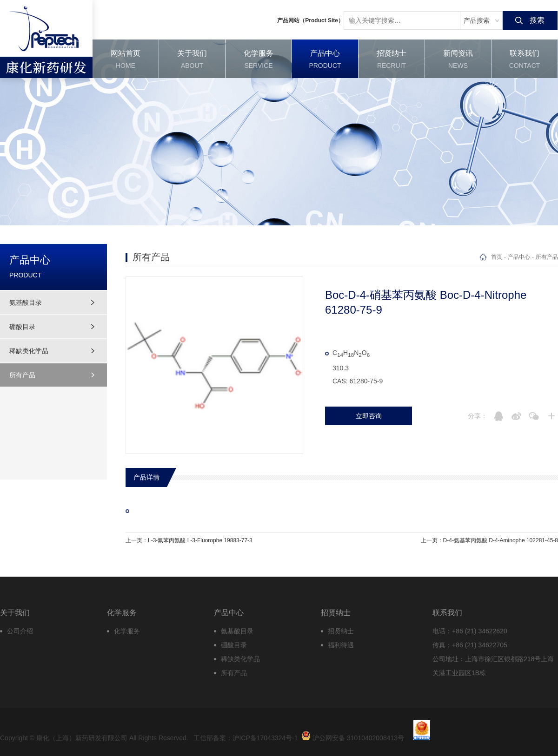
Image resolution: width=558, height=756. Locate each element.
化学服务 (127, 631)
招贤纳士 (341, 631)
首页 (497, 257)
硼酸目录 (22, 327)
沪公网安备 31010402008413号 (353, 736)
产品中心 (519, 257)
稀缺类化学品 (29, 351)
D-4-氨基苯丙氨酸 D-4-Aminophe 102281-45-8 (501, 540)
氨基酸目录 (26, 302)
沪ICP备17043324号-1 (265, 738)
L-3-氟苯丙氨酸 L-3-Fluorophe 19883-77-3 (200, 540)
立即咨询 (369, 416)
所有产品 (22, 375)
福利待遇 (341, 645)
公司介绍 (20, 631)
